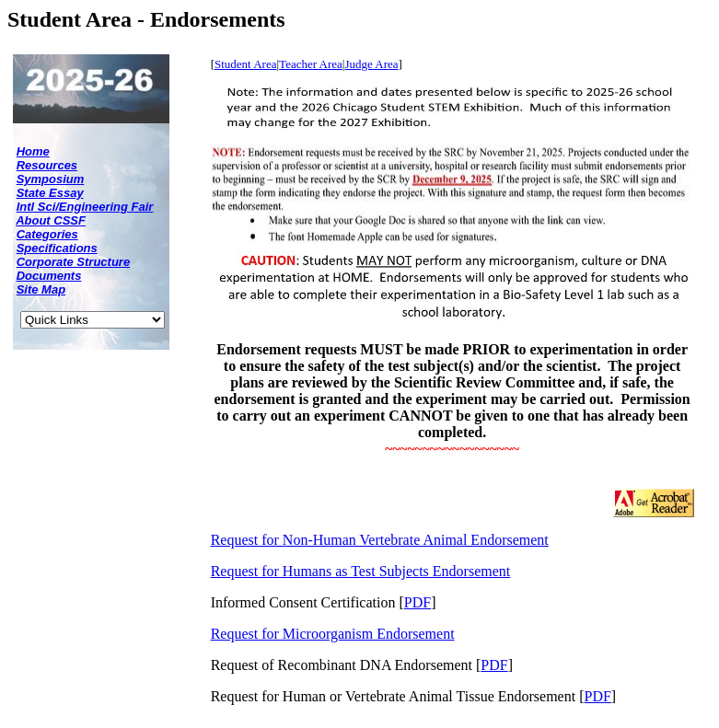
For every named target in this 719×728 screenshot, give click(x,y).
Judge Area (371, 64)
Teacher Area (311, 64)
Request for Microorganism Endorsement (333, 634)
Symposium (51, 179)
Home (33, 151)
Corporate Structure (74, 262)
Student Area (246, 64)
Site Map (41, 289)
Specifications (57, 248)
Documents (49, 276)
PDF (417, 602)
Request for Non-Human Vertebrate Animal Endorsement (380, 540)
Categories (47, 234)
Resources (47, 165)
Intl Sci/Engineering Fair (85, 207)
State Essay (50, 193)
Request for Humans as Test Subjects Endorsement (361, 571)
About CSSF (51, 220)
